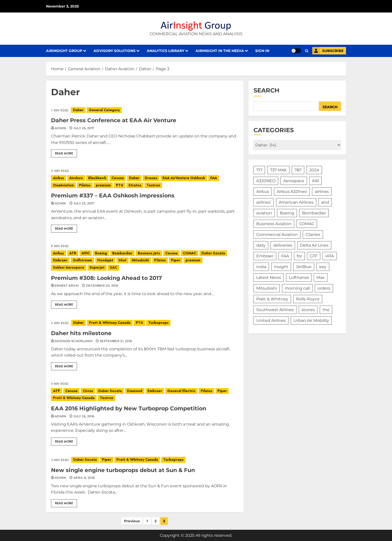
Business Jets (149, 253)
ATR (73, 253)
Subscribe (328, 51)
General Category (104, 110)
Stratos (135, 185)
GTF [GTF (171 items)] (314, 256)
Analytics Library (165, 51)
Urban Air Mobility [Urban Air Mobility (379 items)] (311, 320)
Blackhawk (97, 178)
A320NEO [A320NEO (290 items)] (266, 181)
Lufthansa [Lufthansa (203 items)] (299, 277)
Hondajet (105, 260)
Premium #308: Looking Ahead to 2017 (106, 278)
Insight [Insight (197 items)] (281, 267)
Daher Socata (213, 253)
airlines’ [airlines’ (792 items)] (264, 202)
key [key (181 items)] (323, 267)
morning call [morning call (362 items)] (297, 288)
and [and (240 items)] (325, 202)
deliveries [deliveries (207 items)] (283, 245)
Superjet (97, 267)
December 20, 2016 (102, 285)
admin (60, 128)
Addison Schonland (74, 341)
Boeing (101, 253)
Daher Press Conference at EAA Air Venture (114, 120)
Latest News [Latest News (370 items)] (269, 277)
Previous (132, 521)
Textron (153, 185)
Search (266, 90)
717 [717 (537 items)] (259, 170)
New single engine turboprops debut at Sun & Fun (123, 470)
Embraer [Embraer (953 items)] (265, 256)
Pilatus (85, 185)
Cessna (118, 178)
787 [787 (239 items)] (298, 170)
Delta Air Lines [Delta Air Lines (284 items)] (314, 245)
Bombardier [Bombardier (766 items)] (314, 213)
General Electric (181, 391)
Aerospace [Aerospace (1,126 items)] (294, 181)
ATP (56, 391)
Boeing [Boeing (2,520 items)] (287, 213)
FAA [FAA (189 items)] (285, 256)
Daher (78, 110)
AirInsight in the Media (220, 51)
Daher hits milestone (81, 333)
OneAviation (63, 185)
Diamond (135, 391)
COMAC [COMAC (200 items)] (307, 224)
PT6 (120, 185)
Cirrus (88, 391)
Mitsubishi (140, 260)
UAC (113, 267)
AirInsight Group (64, 51)
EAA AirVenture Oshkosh (184, 178)
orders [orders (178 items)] (324, 288)
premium (103, 185)
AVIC (86, 253)
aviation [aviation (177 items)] (264, 213)
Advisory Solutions (114, 51)
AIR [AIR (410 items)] (315, 181)
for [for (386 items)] (299, 256)
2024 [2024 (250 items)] (314, 170)
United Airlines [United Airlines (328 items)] (271, 320)
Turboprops (158, 323)
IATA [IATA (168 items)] (329, 256)
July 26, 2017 (84, 128)
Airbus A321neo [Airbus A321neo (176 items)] (292, 192)
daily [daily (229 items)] (261, 245)
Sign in (262, 51)
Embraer (60, 260)
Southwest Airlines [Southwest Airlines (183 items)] (275, 310)
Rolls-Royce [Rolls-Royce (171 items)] (308, 299)
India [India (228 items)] (261, 267)
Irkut (122, 260)
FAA (214, 178)
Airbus (58, 178)
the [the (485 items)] (326, 310)
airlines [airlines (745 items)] (322, 192)
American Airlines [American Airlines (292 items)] (296, 202)
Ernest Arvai (67, 285)
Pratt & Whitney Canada (110, 323)
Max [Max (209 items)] (321, 277)
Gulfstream (82, 260)
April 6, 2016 (84, 478)
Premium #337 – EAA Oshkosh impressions (113, 196)
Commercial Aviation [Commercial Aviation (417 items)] (277, 235)
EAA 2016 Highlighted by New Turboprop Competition (129, 408)
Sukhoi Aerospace (69, 267)
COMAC (189, 253)
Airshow (76, 178)
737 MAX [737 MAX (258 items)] (278, 170)
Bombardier (122, 253)
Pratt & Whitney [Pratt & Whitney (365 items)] (272, 299)
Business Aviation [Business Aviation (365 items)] (274, 224)
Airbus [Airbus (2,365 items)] (263, 192)
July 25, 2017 (84, 203)
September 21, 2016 (116, 341)
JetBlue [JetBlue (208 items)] (304, 267)
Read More (64, 153)
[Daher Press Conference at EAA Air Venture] (145, 110)
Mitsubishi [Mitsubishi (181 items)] (267, 288)
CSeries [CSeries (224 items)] (313, 235)
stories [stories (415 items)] (308, 310)
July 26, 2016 (84, 416)
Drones (151, 178)
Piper (176, 260)
